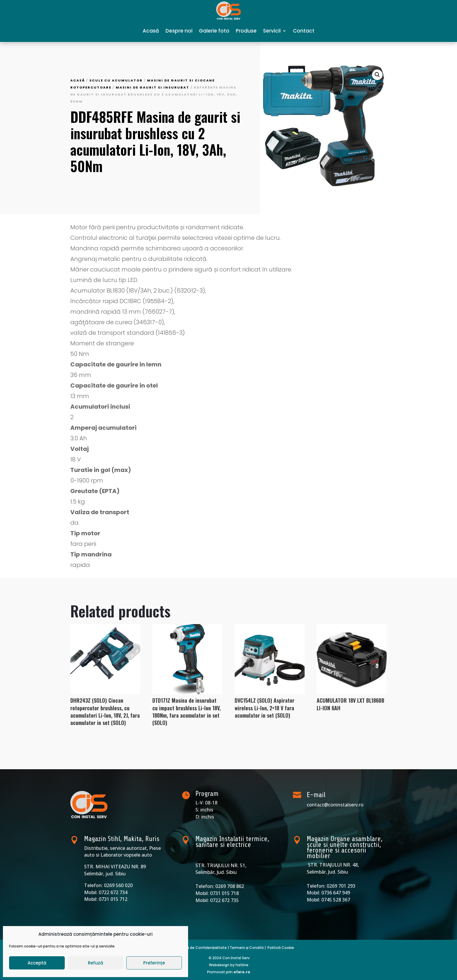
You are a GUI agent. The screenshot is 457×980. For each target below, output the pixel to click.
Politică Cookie (281, 948)
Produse (246, 31)
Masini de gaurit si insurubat (152, 87)
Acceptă (37, 963)
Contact (304, 31)
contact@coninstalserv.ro (335, 805)
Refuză (96, 963)
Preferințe (154, 963)
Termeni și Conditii (247, 948)
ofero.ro (242, 972)
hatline (242, 965)
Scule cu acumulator (116, 80)
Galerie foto (214, 31)
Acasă (151, 31)
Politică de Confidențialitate (201, 948)
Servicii (272, 31)
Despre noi (179, 31)
